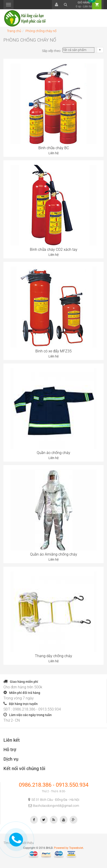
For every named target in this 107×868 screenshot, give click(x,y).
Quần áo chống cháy (53, 453)
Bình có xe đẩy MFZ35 (53, 351)
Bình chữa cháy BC (54, 148)
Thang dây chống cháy (53, 656)
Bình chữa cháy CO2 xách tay (54, 250)
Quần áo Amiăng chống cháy (54, 554)
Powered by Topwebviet (69, 848)
